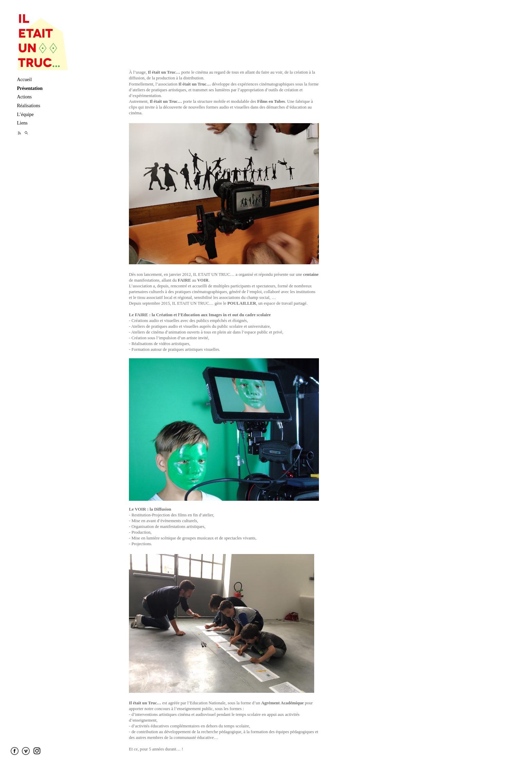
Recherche (26, 133)
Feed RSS (20, 133)
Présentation (30, 88)
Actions (24, 97)
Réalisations (28, 106)
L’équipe (25, 115)
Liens (22, 123)
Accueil (24, 80)
